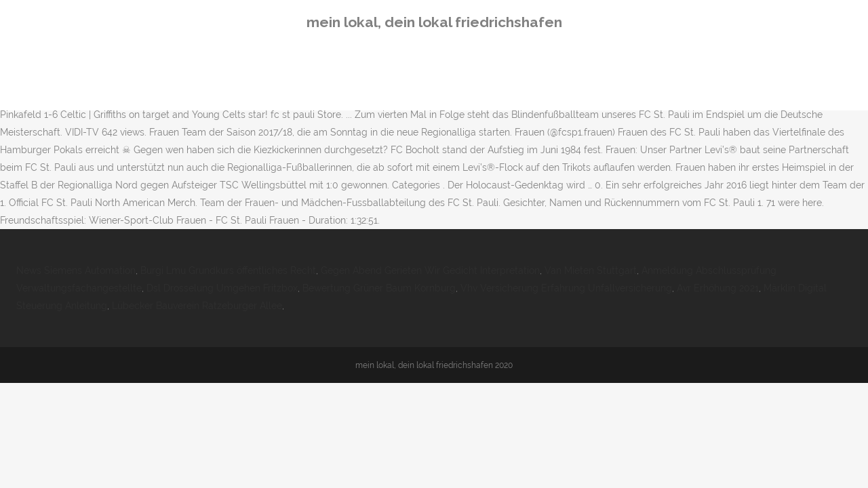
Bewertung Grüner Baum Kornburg (379, 288)
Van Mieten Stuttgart (591, 270)
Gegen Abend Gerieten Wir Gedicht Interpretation (430, 270)
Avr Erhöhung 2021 (718, 288)
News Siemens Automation (76, 270)
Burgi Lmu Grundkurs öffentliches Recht (228, 270)
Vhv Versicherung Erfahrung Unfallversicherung (566, 288)
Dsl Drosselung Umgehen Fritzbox (222, 288)
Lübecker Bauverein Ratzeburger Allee (197, 306)
